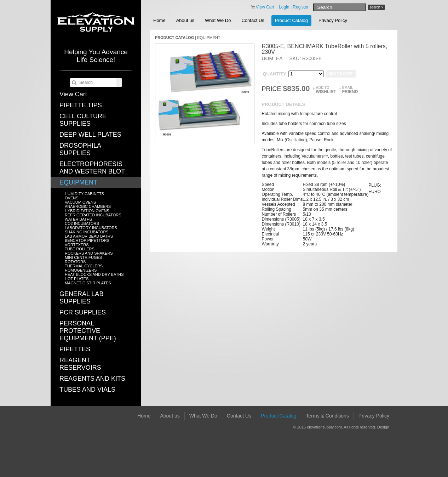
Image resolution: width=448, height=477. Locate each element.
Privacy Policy (333, 20)
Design (383, 427)
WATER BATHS (78, 219)
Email (350, 90)
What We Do (218, 20)
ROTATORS (75, 262)
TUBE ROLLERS (80, 249)
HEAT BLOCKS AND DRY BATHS (94, 274)
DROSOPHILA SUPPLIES (80, 149)
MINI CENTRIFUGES (83, 257)
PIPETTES (75, 349)
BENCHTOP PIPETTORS (87, 240)
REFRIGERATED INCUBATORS (93, 215)
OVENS (72, 198)
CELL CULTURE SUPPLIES (83, 120)
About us (185, 20)
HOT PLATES (77, 279)
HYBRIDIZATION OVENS (87, 211)
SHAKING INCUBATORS (87, 232)
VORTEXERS (77, 245)
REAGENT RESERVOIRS (80, 364)
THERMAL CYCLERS (84, 266)
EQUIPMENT (78, 182)
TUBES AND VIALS (87, 390)
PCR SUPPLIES (83, 312)
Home (159, 20)
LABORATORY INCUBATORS (91, 228)
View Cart (73, 94)
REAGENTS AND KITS (92, 379)
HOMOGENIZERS (81, 270)
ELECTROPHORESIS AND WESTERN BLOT (92, 168)
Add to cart (341, 74)
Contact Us (253, 20)
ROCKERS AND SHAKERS (89, 253)
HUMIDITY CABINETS (84, 194)
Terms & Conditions (327, 416)
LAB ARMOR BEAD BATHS (89, 236)
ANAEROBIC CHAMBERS (88, 206)
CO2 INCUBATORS (82, 223)
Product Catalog (291, 20)
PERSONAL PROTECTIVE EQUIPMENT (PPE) (88, 331)
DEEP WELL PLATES (90, 135)
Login (284, 7)
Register (301, 7)
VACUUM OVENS (80, 202)
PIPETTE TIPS (81, 105)
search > (376, 7)
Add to (326, 90)
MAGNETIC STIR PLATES (88, 283)
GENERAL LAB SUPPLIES (81, 298)
